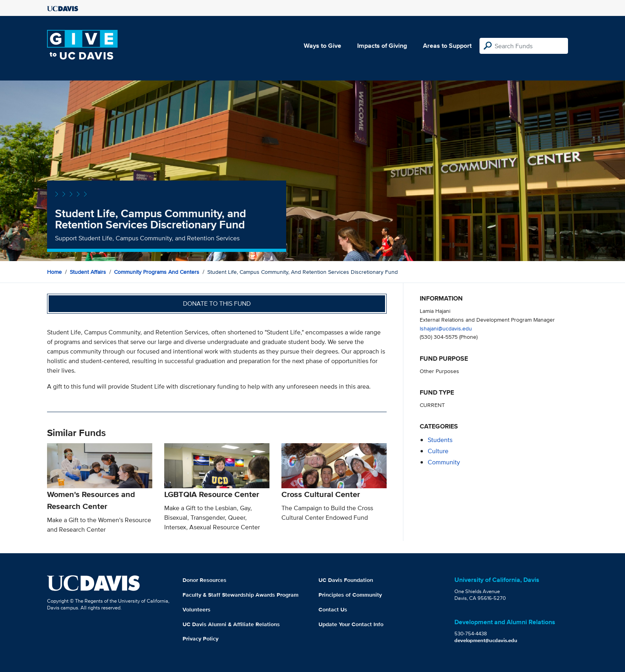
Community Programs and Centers (157, 272)
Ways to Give (322, 46)
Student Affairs (88, 272)
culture (438, 451)
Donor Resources (204, 580)
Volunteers (197, 609)
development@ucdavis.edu (486, 640)
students (440, 440)
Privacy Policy (200, 639)
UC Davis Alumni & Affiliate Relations (231, 624)
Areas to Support (447, 46)
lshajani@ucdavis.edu (446, 328)
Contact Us (333, 609)
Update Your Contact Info (351, 624)
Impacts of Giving (382, 46)
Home (54, 272)
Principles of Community (350, 595)
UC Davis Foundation (346, 580)
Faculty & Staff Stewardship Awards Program (241, 595)
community (444, 462)
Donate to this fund (217, 304)
